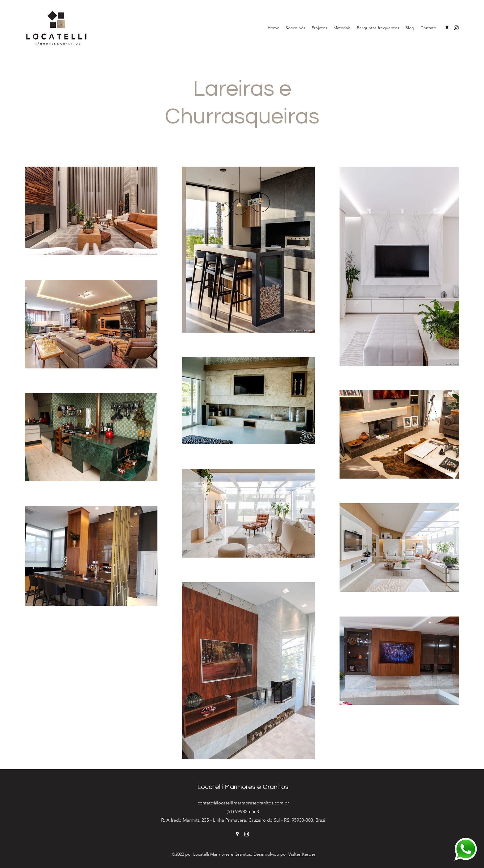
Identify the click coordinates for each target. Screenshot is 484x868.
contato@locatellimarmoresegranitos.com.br (243, 803)
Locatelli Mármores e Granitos (243, 787)
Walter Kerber (302, 854)
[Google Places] (447, 28)
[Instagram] (456, 28)
